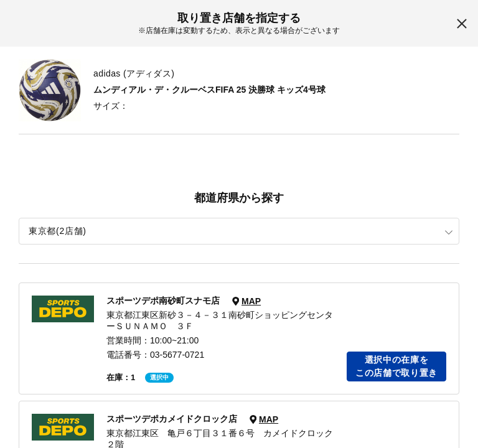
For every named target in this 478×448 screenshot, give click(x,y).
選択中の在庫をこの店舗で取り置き (396, 366)
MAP (251, 301)
